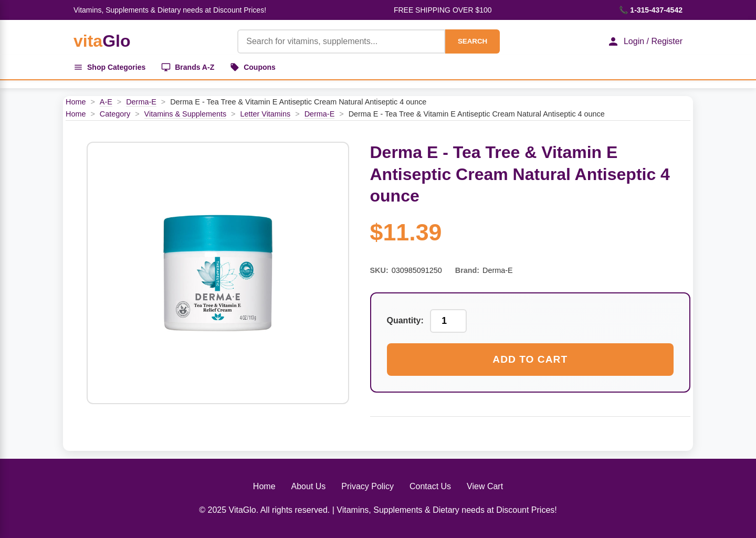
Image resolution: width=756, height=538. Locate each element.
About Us (309, 486)
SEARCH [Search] (472, 41)
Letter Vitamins (266, 114)
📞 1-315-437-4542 (651, 10)
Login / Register (645, 41)
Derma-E (141, 102)
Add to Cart (530, 359)
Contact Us (430, 486)
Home (76, 102)
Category (115, 114)
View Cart (485, 486)
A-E (106, 102)
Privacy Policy (367, 486)
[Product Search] (341, 41)
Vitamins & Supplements (186, 114)
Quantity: (405, 320)
